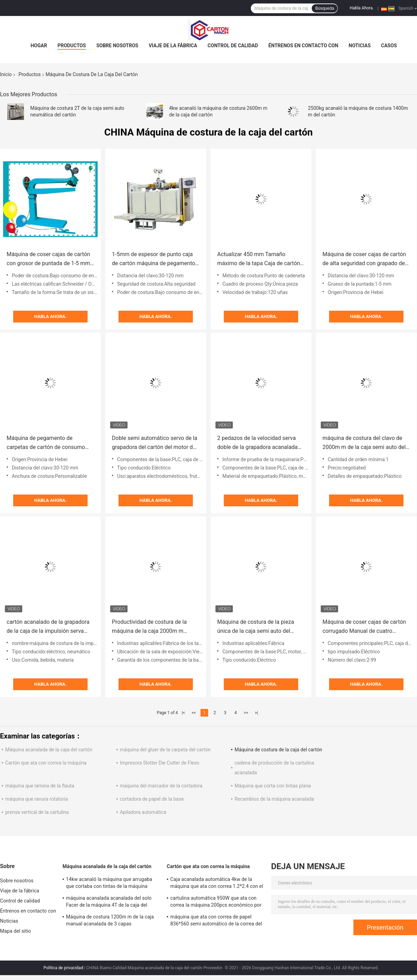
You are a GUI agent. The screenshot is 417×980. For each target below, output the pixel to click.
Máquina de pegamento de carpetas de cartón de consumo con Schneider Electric (46, 443)
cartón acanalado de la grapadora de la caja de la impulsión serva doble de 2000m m (48, 627)
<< (194, 713)
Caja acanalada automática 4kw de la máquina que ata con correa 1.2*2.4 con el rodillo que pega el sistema (217, 884)
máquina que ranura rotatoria (36, 799)
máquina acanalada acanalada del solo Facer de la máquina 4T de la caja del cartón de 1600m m (109, 903)
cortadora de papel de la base (152, 799)
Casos (389, 46)
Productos (72, 46)
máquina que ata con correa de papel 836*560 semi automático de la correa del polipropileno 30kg (216, 921)
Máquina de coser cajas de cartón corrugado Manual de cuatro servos (364, 627)
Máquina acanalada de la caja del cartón (49, 750)
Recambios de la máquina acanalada (274, 799)
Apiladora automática (143, 812)
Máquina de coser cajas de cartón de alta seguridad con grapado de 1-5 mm (364, 259)
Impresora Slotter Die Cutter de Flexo (160, 763)
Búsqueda (325, 8)
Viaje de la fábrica (173, 46)
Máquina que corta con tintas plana (273, 786)
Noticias (359, 46)
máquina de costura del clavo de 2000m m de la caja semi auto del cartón (364, 443)
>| (256, 713)
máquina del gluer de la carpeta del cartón (165, 750)
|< (183, 713)
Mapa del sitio (15, 931)
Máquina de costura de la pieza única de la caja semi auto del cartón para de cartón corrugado (257, 627)
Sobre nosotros (117, 46)
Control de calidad (233, 46)
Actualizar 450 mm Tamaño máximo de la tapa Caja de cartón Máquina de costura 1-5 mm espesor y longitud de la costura (259, 259)
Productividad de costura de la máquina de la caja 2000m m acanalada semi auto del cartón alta (151, 627)
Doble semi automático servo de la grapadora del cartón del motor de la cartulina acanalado (155, 443)
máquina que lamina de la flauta (40, 786)
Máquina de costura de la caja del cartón (278, 750)
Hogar (39, 46)
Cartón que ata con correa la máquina (46, 763)
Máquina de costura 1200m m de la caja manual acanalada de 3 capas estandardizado (110, 921)
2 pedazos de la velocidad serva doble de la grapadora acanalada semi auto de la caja (257, 443)
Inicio (6, 74)
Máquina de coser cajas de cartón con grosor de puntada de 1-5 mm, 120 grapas (49, 259)
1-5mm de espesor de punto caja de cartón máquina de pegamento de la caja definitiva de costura (154, 259)
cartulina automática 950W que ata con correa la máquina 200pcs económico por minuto (216, 903)
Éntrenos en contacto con (303, 46)
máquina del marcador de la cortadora (161, 786)
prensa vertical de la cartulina (37, 812)
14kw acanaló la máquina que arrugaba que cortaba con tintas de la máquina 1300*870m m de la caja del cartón (109, 884)
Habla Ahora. (362, 8)
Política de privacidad (63, 968)
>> (246, 713)
